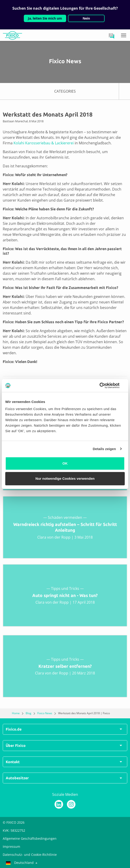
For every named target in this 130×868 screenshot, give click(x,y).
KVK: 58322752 (14, 830)
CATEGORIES (92, 91)
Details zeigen (104, 449)
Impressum (11, 847)
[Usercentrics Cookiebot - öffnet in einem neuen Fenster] (105, 385)
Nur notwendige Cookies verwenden (65, 478)
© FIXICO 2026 (14, 822)
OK (65, 463)
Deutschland (20, 863)
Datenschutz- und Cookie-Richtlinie (30, 855)
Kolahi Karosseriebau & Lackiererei (44, 143)
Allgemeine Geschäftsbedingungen (30, 838)
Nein (86, 18)
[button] (111, 36)
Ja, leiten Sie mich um (45, 18)
